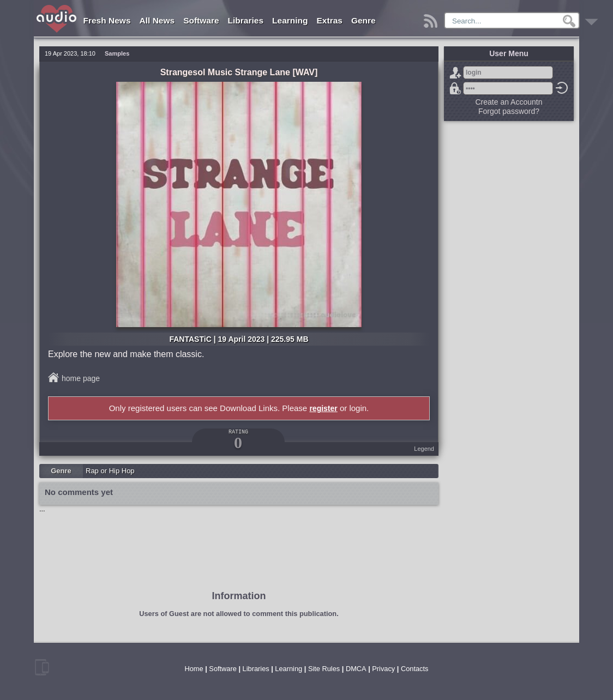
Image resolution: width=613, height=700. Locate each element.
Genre (363, 20)
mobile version (42, 667)
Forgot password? (455, 88)
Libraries (246, 20)
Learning (290, 20)
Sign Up (455, 73)
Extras (330, 20)
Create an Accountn (509, 102)
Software (201, 20)
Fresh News (107, 20)
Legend (424, 449)
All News (157, 20)
